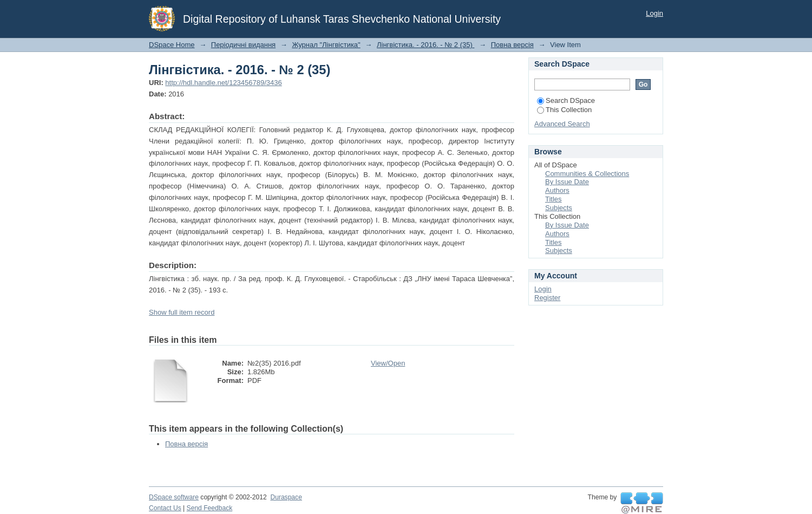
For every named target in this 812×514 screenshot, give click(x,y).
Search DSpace (566, 100)
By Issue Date (567, 182)
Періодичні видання (243, 45)
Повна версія (512, 45)
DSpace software (174, 497)
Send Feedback (210, 508)
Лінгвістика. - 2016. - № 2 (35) (425, 45)
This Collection (564, 110)
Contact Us (165, 508)
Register (547, 298)
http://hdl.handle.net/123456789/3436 (223, 83)
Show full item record (182, 312)
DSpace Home (172, 45)
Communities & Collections (587, 174)
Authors (557, 190)
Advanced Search (562, 124)
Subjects (559, 208)
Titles (554, 199)
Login (654, 13)
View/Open (388, 363)
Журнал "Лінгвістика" (326, 45)
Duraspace (286, 497)
